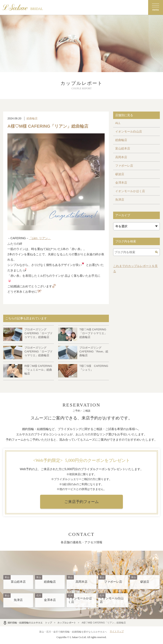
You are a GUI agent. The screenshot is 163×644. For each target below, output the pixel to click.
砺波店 (120, 174)
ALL (118, 123)
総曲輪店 (32, 118)
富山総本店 (123, 148)
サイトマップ (117, 631)
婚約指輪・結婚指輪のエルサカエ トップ (28, 623)
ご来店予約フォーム (81, 502)
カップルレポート (67, 623)
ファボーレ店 (124, 166)
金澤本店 (121, 183)
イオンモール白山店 (129, 131)
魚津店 (120, 200)
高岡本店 (121, 157)
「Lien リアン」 (40, 238)
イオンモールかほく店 (130, 191)
